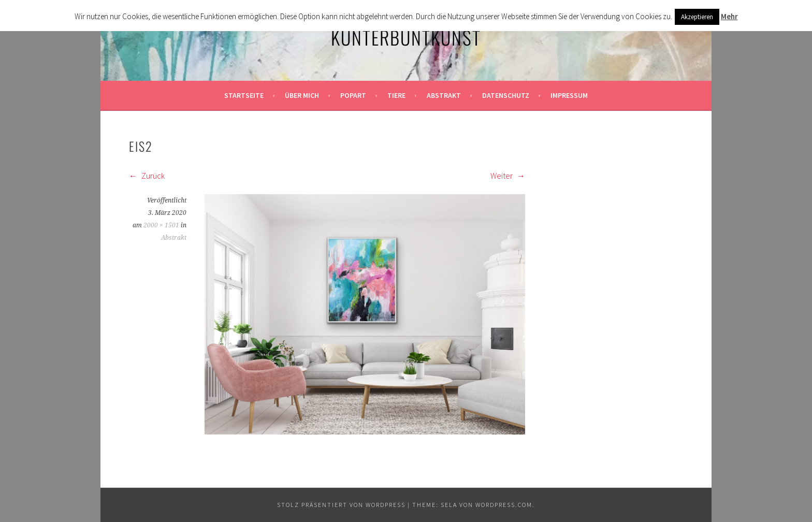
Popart (353, 95)
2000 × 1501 (161, 225)
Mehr (729, 16)
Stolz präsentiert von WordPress (341, 505)
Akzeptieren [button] (697, 17)
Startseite (244, 95)
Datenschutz (506, 95)
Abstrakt (444, 95)
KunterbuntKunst (406, 37)
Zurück (147, 176)
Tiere (396, 95)
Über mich (302, 95)
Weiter (508, 176)
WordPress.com (504, 505)
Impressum (569, 95)
